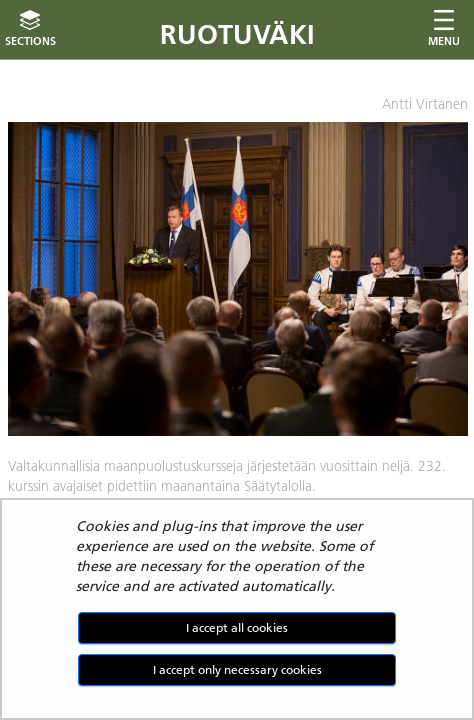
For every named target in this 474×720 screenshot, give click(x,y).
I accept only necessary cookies (237, 669)
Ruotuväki (237, 34)
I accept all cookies (237, 627)
